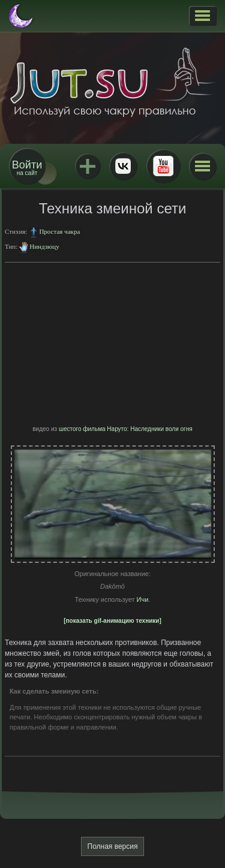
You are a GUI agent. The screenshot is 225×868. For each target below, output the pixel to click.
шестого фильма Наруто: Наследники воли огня (126, 429)
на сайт (27, 168)
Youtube (163, 166)
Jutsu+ (88, 166)
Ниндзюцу (44, 246)
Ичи (143, 599)
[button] (202, 16)
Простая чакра (59, 231)
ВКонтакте (123, 166)
